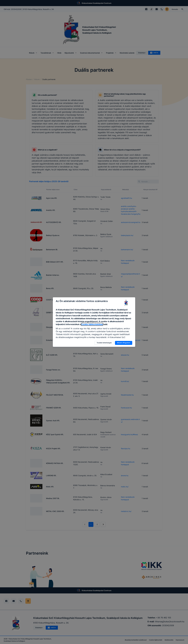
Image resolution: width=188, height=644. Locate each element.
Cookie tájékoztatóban (92, 324)
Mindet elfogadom (124, 343)
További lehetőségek (104, 343)
